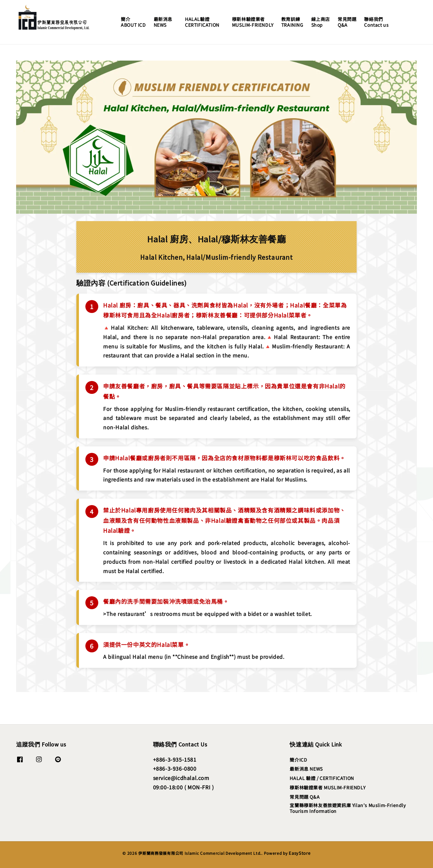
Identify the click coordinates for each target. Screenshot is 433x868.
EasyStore (299, 853)
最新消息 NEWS (306, 769)
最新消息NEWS (163, 22)
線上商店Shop (321, 22)
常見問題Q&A (347, 22)
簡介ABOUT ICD (133, 22)
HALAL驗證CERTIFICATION (202, 22)
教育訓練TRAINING (292, 22)
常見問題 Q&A (305, 797)
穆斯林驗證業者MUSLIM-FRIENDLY (253, 22)
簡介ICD (298, 760)
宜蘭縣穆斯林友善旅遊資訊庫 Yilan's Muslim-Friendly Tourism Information (348, 808)
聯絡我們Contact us (376, 22)
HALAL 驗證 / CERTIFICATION (322, 778)
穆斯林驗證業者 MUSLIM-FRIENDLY (327, 787)
